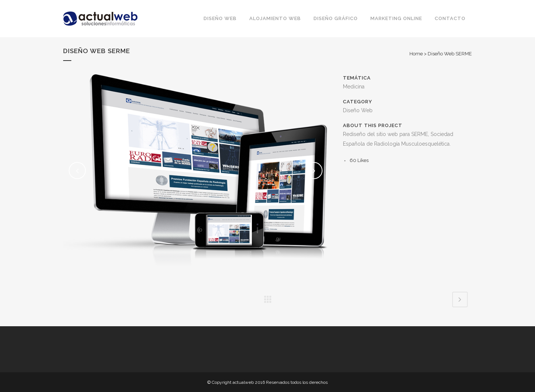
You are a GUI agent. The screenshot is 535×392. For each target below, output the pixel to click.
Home (416, 54)
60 (359, 160)
